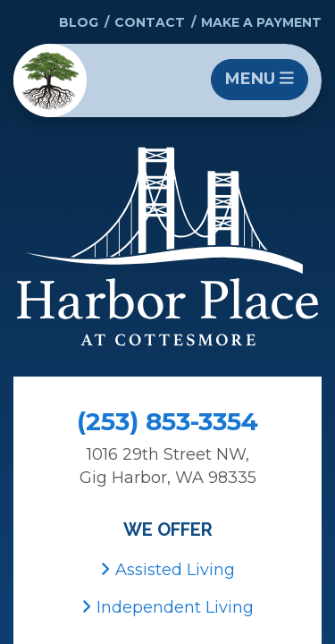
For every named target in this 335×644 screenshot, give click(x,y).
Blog (79, 22)
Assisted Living (167, 570)
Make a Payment (261, 22)
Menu (260, 79)
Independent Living (167, 607)
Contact (150, 22)
